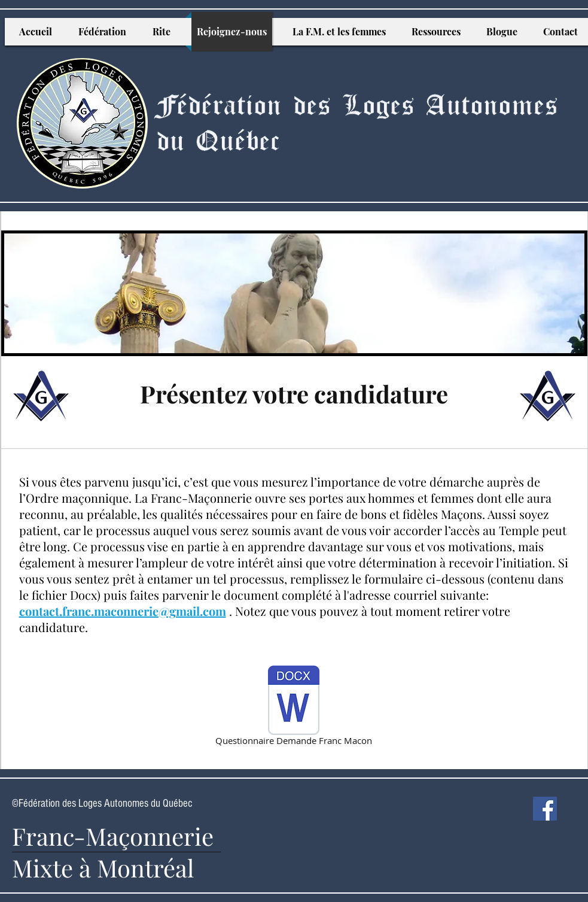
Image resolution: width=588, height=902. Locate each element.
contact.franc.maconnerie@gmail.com (123, 611)
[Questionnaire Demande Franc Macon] (294, 707)
